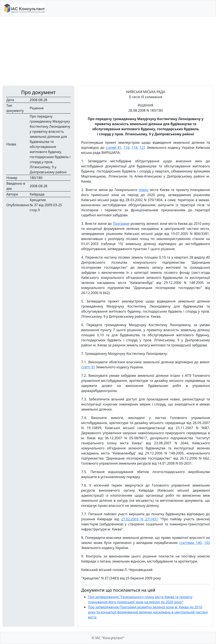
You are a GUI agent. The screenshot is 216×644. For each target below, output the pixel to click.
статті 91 (88, 367)
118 (134, 148)
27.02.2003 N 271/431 (140, 519)
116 (126, 148)
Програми (121, 224)
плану (144, 190)
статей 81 (114, 148)
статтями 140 (190, 543)
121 (142, 148)
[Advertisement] (108, 51)
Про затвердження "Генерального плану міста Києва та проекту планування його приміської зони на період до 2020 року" (140, 599)
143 (207, 543)
